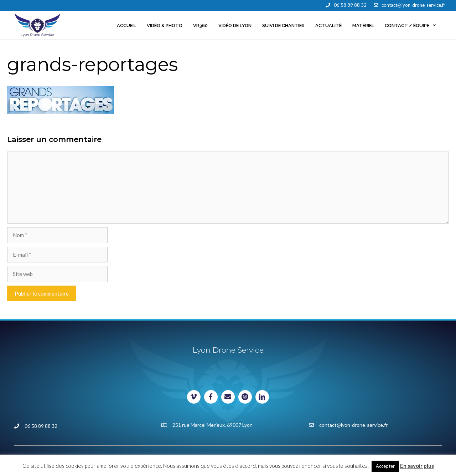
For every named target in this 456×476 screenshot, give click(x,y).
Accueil (126, 25)
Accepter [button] (385, 466)
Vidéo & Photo (165, 25)
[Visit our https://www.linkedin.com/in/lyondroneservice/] (262, 397)
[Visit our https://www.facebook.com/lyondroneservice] (211, 397)
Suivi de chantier (283, 25)
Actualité (328, 25)
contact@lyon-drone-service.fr (413, 5)
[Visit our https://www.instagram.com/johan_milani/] (245, 397)
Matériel (363, 25)
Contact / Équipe (413, 26)
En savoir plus (417, 466)
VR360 (200, 25)
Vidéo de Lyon (235, 25)
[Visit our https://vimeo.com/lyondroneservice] (194, 397)
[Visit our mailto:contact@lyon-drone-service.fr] (228, 397)
